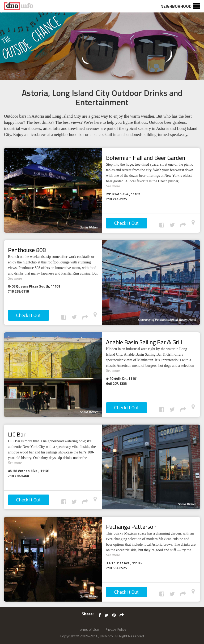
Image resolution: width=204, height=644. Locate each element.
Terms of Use (89, 629)
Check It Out (126, 223)
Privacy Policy (115, 629)
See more (115, 186)
